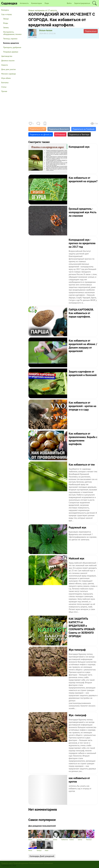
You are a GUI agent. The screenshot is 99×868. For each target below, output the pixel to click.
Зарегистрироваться (82, 3)
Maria (32, 846)
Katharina (65, 835)
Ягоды (6, 23)
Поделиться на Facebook (84, 129)
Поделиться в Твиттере (79, 134)
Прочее (4, 91)
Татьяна (41, 835)
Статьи (4, 87)
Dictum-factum (46, 30)
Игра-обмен (6, 78)
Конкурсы (5, 10)
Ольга (32, 835)
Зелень (6, 28)
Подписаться (91, 31)
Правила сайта (7, 863)
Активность (24, 3)
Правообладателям (21, 863)
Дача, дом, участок (9, 69)
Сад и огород (6, 14)
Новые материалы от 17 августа (43, 10)
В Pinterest (60, 134)
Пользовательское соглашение (41, 863)
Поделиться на (41, 134)
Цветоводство (7, 56)
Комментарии (37, 3)
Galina (82, 835)
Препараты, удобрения (12, 47)
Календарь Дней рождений (42, 856)
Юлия (49, 835)
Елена (57, 835)
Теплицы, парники (10, 39)
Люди (47, 3)
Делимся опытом (8, 61)
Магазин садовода (9, 74)
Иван (49, 846)
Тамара (41, 846)
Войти (69, 3)
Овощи (6, 19)
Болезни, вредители (11, 43)
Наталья (90, 835)
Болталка (5, 83)
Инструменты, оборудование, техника (12, 33)
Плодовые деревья (11, 52)
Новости (5, 65)
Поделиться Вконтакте (59, 129)
